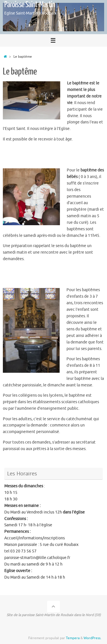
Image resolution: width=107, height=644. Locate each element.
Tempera (73, 638)
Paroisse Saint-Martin (30, 5)
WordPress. (92, 638)
